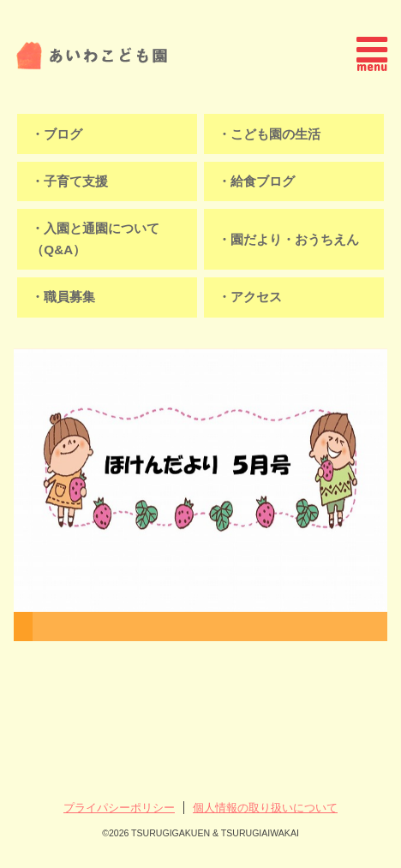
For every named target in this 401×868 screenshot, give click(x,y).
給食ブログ (263, 181)
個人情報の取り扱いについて (265, 808)
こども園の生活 (275, 134)
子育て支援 (76, 181)
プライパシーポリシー (119, 808)
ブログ (63, 134)
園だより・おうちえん (295, 239)
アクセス (256, 297)
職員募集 (69, 297)
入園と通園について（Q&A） (95, 238)
